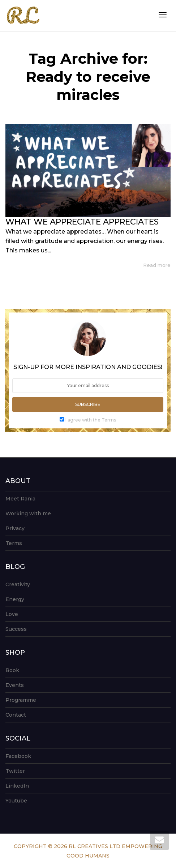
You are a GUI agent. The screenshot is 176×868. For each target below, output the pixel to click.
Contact (16, 715)
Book (12, 670)
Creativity (18, 584)
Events (15, 685)
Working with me (28, 513)
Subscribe (88, 404)
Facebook (18, 756)
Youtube (16, 801)
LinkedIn (17, 786)
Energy (15, 599)
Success (16, 629)
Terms (14, 543)
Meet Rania (20, 499)
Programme (21, 700)
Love (12, 614)
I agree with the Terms (91, 420)
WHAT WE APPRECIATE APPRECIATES (82, 222)
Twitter (15, 771)
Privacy (15, 528)
